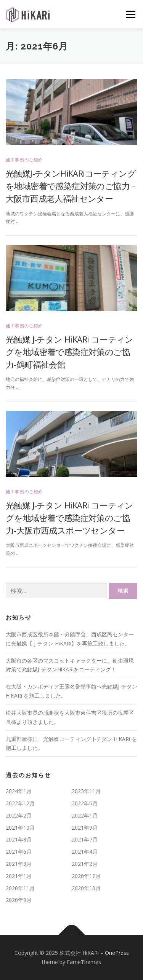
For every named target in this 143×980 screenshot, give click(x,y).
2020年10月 (86, 888)
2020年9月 (19, 900)
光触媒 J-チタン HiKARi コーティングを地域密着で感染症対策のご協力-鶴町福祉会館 (70, 352)
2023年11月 (86, 791)
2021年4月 (85, 852)
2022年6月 (85, 803)
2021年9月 (85, 828)
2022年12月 (20, 803)
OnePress (117, 953)
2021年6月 (19, 852)
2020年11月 (20, 888)
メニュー (131, 14)
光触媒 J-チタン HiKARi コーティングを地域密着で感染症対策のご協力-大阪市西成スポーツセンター (70, 518)
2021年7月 (85, 839)
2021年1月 (19, 876)
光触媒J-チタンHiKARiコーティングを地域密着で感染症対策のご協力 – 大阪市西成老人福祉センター (71, 186)
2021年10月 (20, 828)
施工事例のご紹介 (24, 160)
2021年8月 (19, 839)
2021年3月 (19, 864)
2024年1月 (19, 791)
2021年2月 (85, 864)
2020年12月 (86, 876)
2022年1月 (85, 815)
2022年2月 (19, 815)
